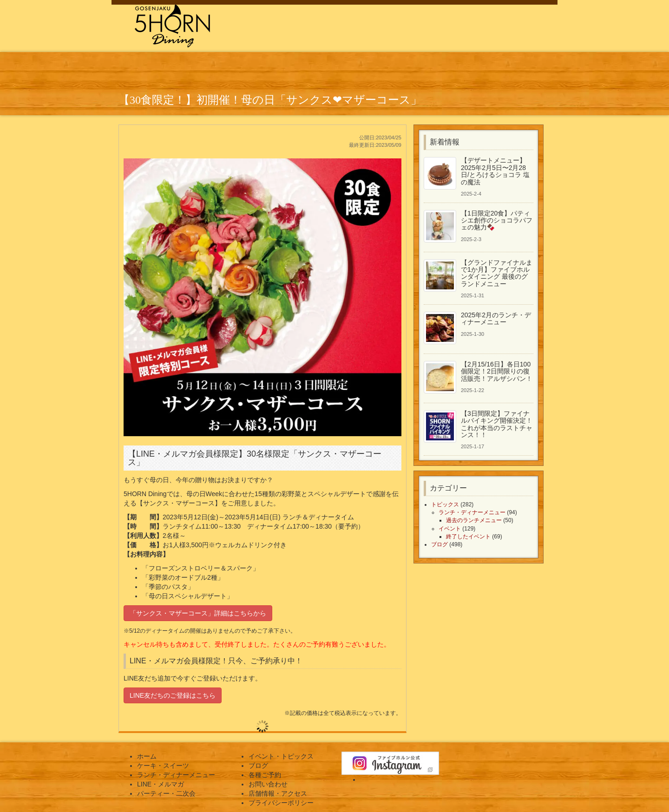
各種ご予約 (265, 775)
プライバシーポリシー (281, 803)
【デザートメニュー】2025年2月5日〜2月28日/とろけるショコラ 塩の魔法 (495, 171)
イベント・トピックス (281, 756)
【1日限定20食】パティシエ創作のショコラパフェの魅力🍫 (497, 220)
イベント (450, 529)
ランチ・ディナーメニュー (472, 512)
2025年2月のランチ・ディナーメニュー (496, 318)
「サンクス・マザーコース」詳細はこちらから (198, 613)
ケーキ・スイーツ (163, 766)
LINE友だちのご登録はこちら (173, 695)
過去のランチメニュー (474, 520)
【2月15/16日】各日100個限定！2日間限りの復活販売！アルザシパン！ (497, 371)
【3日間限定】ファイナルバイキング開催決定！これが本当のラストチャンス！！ (497, 424)
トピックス (445, 504)
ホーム (147, 756)
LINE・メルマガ (161, 784)
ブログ (439, 544)
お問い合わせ (268, 784)
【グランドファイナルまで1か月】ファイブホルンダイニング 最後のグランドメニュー (497, 273)
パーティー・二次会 (166, 793)
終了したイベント (468, 537)
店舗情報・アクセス (278, 793)
